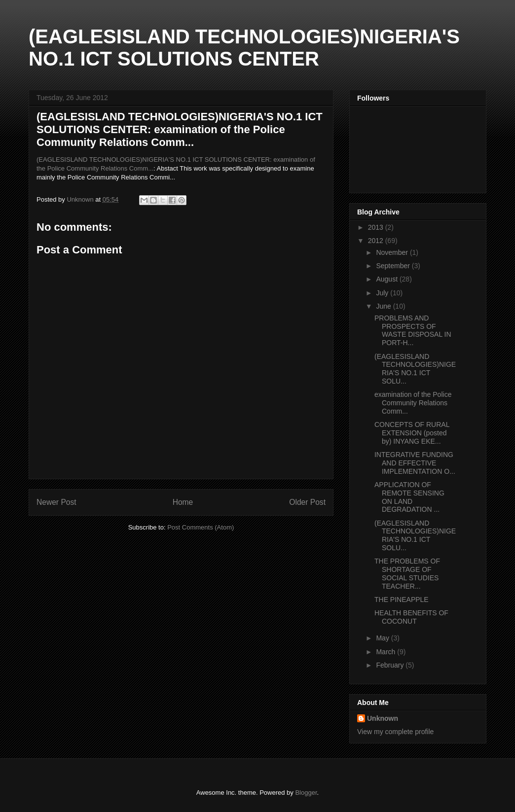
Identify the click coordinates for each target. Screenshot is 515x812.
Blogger (306, 793)
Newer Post (56, 502)
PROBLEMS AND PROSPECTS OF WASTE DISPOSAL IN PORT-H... (413, 330)
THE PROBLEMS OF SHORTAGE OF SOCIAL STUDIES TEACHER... (407, 573)
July (383, 293)
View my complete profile (395, 732)
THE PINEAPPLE (402, 600)
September (394, 266)
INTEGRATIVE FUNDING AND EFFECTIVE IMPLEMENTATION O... (415, 463)
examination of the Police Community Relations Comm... (413, 403)
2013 (377, 227)
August (387, 279)
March (386, 652)
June (384, 306)
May (383, 638)
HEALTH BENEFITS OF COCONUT (411, 617)
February (391, 665)
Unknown (383, 718)
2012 (377, 241)
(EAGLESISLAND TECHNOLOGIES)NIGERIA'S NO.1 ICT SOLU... (415, 369)
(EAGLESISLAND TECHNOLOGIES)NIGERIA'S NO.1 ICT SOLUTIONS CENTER (244, 48)
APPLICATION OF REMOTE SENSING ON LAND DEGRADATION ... (409, 497)
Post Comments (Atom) (201, 527)
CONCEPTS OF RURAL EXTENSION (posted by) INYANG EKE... (412, 433)
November (393, 252)
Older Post (307, 502)
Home (183, 502)
